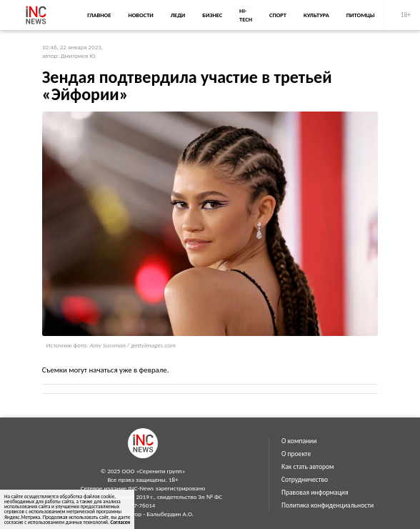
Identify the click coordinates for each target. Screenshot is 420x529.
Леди (178, 15)
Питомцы (361, 15)
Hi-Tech (246, 15)
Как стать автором (308, 467)
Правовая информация (315, 493)
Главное (99, 15)
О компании (299, 441)
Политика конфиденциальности (327, 505)
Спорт (278, 15)
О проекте (296, 454)
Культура (316, 15)
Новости (140, 15)
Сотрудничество (305, 480)
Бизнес (212, 15)
